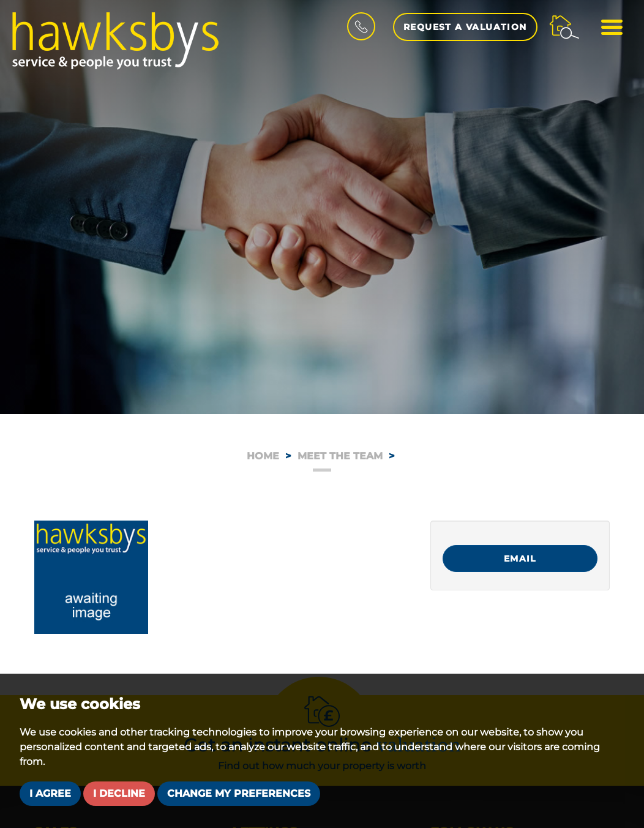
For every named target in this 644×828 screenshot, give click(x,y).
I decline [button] (119, 793)
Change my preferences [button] (239, 793)
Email (520, 559)
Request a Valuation (465, 27)
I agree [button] (50, 793)
